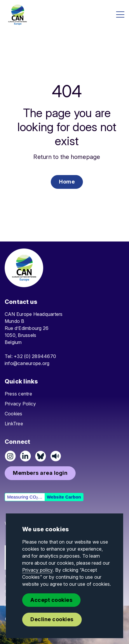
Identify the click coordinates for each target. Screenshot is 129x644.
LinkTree (14, 424)
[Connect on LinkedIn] (25, 456)
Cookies (14, 414)
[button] (67, 182)
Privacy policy (37, 570)
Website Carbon (64, 497)
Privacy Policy (20, 404)
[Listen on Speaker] (56, 456)
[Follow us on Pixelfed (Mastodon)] (41, 456)
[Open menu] (120, 14)
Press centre (18, 394)
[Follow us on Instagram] (10, 456)
